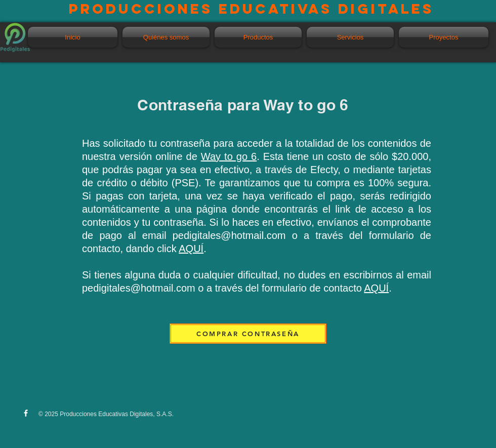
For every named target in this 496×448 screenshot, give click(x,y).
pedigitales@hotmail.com (229, 235)
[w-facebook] (26, 413)
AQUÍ (191, 249)
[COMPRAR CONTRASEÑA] (248, 334)
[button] (258, 37)
